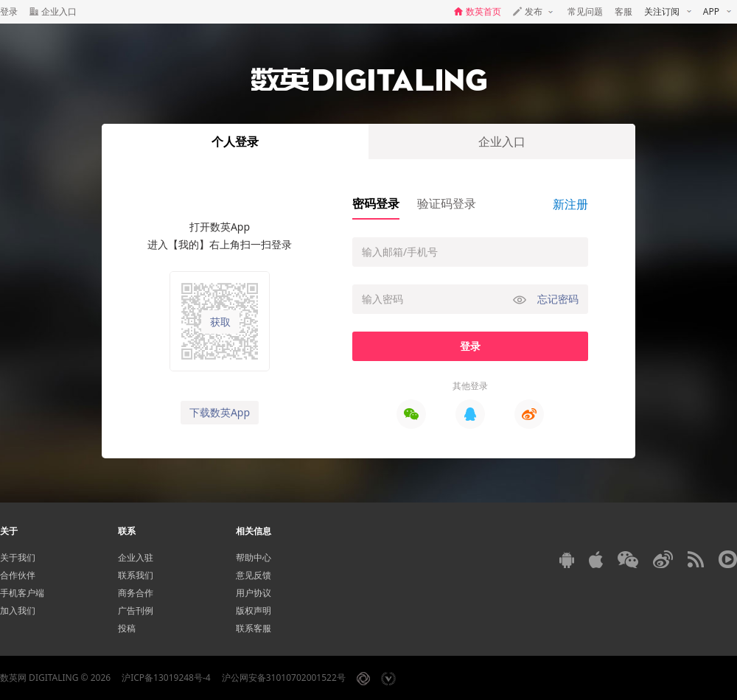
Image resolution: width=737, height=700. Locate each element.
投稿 (127, 628)
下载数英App (220, 412)
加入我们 (18, 610)
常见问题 (585, 11)
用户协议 (254, 593)
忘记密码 (558, 299)
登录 (9, 11)
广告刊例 (136, 610)
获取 (220, 322)
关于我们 (18, 557)
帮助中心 (254, 557)
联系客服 (254, 628)
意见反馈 (254, 575)
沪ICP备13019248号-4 (166, 678)
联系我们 (136, 575)
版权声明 (254, 610)
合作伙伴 (18, 575)
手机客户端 (22, 593)
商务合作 (136, 593)
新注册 (570, 204)
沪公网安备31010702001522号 (284, 678)
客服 (624, 11)
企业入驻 (136, 557)
